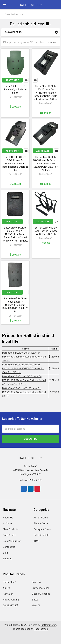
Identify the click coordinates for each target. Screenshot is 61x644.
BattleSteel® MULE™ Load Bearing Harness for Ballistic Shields (46, 231)
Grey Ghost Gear (40, 588)
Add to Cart (12, 80)
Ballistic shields (42, 535)
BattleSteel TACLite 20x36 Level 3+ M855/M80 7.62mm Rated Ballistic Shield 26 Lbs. (15, 163)
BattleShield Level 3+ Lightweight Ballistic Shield (15, 89)
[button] (56, 32)
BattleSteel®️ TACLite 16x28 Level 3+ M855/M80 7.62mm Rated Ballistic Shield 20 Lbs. (15, 305)
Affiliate (7, 523)
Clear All (53, 42)
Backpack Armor (43, 529)
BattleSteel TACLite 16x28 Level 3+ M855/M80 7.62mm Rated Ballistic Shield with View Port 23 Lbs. (46, 92)
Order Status (10, 535)
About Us (8, 517)
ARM (36, 541)
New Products (11, 529)
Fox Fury (37, 582)
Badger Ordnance (41, 594)
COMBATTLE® (10, 605)
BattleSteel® (10, 582)
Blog (5, 552)
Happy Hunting (11, 599)
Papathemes (41, 629)
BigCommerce (48, 625)
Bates (35, 599)
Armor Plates (41, 517)
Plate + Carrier (41, 523)
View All (36, 605)
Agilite (6, 588)
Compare (26, 80)
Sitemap (8, 558)
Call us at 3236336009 (31, 480)
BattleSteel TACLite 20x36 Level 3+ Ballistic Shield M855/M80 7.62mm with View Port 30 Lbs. (46, 163)
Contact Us (9, 547)
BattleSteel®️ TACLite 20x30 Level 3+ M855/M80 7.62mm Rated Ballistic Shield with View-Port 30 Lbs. (15, 234)
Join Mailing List (12, 541)
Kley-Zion (8, 594)
